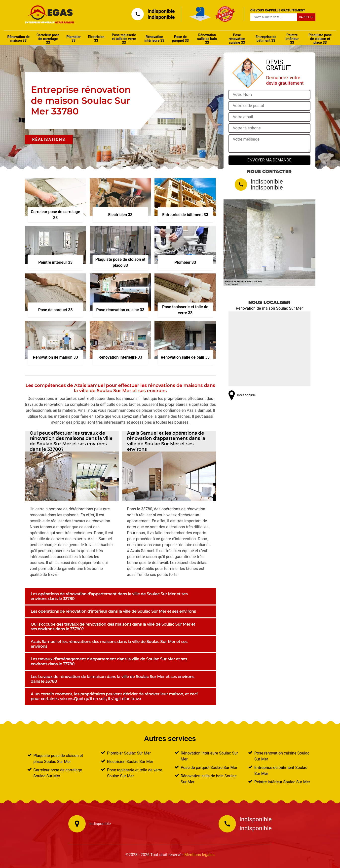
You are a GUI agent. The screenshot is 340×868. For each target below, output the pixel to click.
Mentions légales (200, 855)
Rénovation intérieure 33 (154, 39)
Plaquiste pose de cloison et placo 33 (320, 39)
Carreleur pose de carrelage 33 (48, 39)
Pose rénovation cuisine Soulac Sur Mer (282, 756)
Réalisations (49, 139)
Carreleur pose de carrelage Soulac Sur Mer (58, 773)
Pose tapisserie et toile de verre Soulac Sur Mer (135, 773)
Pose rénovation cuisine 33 (237, 39)
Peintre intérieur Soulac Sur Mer (282, 782)
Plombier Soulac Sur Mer (129, 753)
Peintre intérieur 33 (292, 39)
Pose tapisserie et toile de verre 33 (124, 39)
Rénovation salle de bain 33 (207, 39)
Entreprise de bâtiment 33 (266, 39)
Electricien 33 (96, 39)
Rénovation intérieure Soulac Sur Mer (209, 756)
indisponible (161, 11)
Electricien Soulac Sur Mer (130, 762)
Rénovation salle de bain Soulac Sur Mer (209, 779)
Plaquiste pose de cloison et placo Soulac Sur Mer (58, 759)
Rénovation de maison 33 (18, 39)
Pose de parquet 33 (180, 39)
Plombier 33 (74, 39)
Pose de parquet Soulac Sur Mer (209, 768)
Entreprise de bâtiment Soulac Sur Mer (281, 771)
